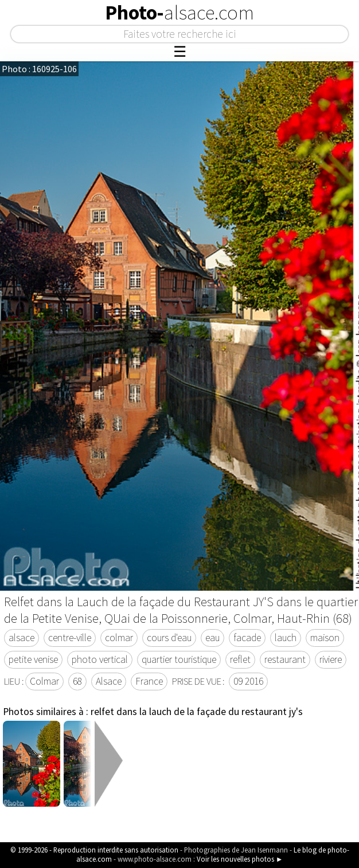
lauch (286, 638)
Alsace (109, 681)
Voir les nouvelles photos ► (240, 859)
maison (325, 638)
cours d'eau (169, 638)
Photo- (179, 13)
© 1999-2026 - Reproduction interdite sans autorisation (94, 850)
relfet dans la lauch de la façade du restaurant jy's (197, 712)
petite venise (33, 659)
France (149, 681)
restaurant (285, 659)
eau (212, 638)
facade (247, 638)
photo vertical (100, 659)
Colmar (44, 681)
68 (77, 681)
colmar (119, 638)
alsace (22, 638)
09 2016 (248, 681)
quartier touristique (179, 659)
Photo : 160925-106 (39, 69)
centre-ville (70, 638)
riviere (331, 659)
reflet (240, 659)
